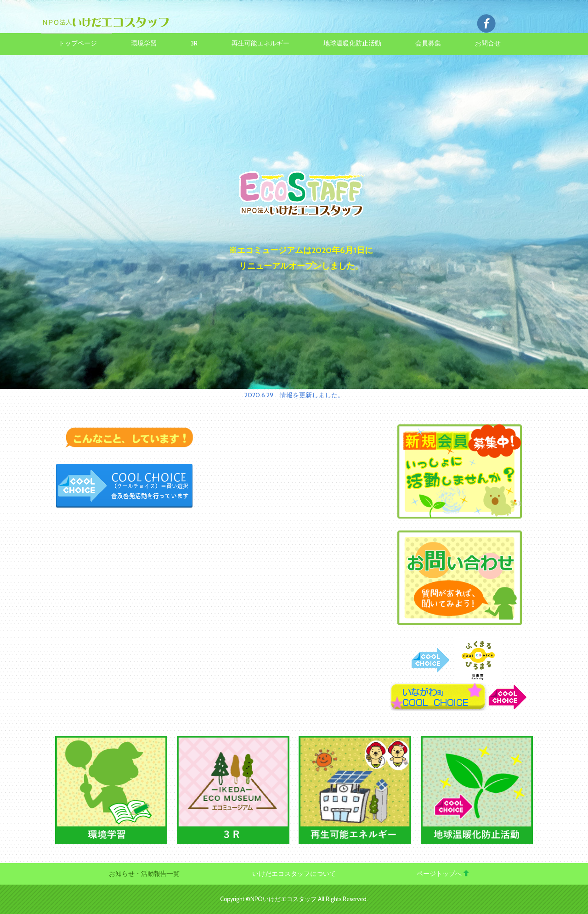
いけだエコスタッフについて (294, 874)
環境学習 (144, 43)
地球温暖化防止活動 (352, 43)
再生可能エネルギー (260, 43)
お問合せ (488, 43)
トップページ (78, 43)
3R (194, 43)
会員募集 (428, 43)
